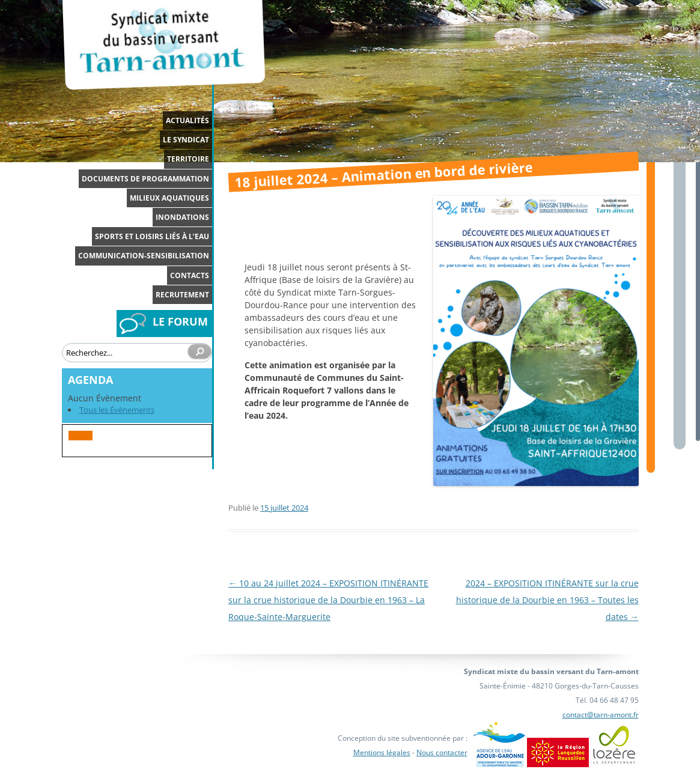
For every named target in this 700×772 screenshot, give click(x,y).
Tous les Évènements (117, 410)
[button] (81, 436)
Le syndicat (186, 140)
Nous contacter (442, 752)
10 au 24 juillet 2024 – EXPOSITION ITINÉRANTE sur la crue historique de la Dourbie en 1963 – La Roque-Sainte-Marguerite (328, 600)
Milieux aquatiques (169, 198)
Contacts (190, 275)
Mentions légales (382, 752)
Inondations (182, 217)
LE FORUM (180, 321)
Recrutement (182, 295)
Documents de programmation (145, 179)
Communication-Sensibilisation (144, 256)
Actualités (187, 120)
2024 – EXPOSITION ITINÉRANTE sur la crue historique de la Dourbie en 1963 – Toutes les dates (547, 600)
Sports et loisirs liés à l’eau (152, 236)
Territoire (188, 159)
